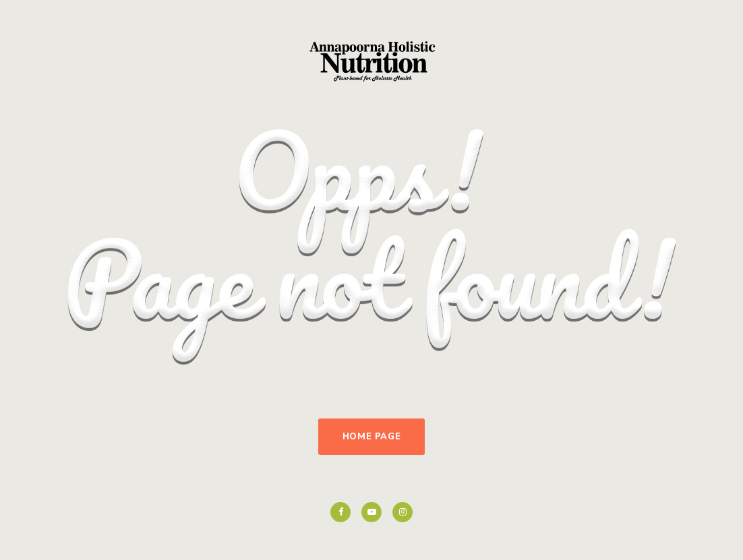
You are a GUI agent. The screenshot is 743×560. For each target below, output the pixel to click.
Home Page (372, 437)
